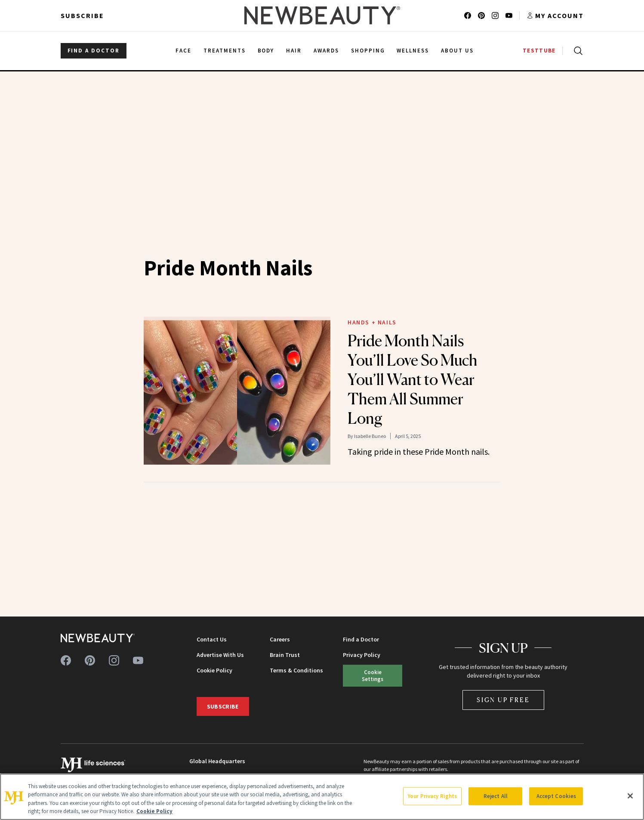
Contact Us (212, 639)
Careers (280, 639)
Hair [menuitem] (294, 51)
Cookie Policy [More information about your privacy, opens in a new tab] (154, 811)
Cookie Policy (214, 670)
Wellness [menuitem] (413, 51)
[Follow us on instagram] (495, 15)
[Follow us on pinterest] (481, 15)
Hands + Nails (372, 322)
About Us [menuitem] (457, 51)
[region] (322, 797)
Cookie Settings (373, 675)
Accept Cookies (556, 796)
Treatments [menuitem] (225, 51)
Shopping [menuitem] (368, 51)
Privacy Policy (362, 655)
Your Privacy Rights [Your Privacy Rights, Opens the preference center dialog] (432, 796)
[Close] (630, 796)
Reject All (496, 796)
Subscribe (82, 15)
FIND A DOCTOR (94, 51)
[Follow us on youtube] (509, 15)
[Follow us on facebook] (468, 15)
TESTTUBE (539, 51)
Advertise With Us (220, 655)
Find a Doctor (361, 639)
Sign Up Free (503, 700)
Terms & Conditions (296, 670)
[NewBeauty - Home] (322, 15)
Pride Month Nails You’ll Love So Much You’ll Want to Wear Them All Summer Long (413, 379)
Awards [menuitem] (326, 51)
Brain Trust (285, 655)
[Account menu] (555, 15)
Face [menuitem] (183, 51)
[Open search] (576, 51)
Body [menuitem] (266, 51)
